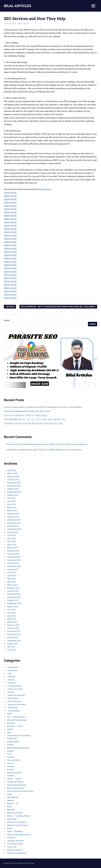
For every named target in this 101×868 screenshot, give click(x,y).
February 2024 (13, 551)
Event (9, 754)
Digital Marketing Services (18, 748)
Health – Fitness (14, 779)
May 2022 (11, 616)
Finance (11, 757)
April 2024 (11, 545)
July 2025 (11, 498)
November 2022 (14, 597)
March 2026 (12, 473)
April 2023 (11, 582)
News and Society (15, 813)
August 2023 (13, 569)
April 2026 (11, 470)
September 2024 (14, 529)
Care (9, 674)
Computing (12, 739)
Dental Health (13, 742)
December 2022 (14, 594)
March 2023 (12, 585)
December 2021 (14, 631)
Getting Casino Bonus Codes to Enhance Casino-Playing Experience (59, 444)
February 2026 (13, 477)
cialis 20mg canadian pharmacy (20, 450)
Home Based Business (17, 785)
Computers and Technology (19, 736)
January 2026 (13, 480)
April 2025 (11, 508)
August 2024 (13, 532)
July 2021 (11, 647)
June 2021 (12, 650)
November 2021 (14, 634)
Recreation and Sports (17, 822)
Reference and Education (18, 825)
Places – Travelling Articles (19, 816)
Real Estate (12, 819)
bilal (19, 24)
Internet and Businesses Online (20, 791)
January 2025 (13, 517)
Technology (12, 708)
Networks (11, 810)
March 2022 (12, 622)
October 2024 (13, 526)
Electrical (11, 677)
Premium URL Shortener (17, 444)
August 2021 (13, 644)
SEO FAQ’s (10, 307)
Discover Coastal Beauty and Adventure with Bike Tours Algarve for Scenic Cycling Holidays (43, 407)
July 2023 (11, 572)
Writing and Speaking (16, 853)
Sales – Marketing (15, 831)
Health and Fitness (15, 782)
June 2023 (12, 576)
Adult (9, 714)
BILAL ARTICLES (17, 6)
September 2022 (14, 603)
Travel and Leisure (15, 844)
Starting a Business (15, 841)
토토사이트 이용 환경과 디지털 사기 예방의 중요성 (26, 415)
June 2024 (12, 538)
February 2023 (13, 588)
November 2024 (14, 523)
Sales (9, 828)
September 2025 (14, 492)
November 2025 (14, 486)
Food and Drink (14, 760)
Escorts (10, 751)
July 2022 (11, 610)
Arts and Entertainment (17, 720)
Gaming (11, 766)
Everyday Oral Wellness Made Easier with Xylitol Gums (27, 411)
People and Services (16, 695)
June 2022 (12, 613)
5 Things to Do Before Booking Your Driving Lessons (59, 450)
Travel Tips (12, 847)
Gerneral (11, 776)
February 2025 (13, 514)
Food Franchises (14, 686)
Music (10, 807)
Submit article (45, 189)
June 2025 (12, 501)
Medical (11, 800)
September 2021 (14, 641)
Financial (11, 683)
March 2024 (12, 548)
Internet (11, 692)
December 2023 (14, 557)
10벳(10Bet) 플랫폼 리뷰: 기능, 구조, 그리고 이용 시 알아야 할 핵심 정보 (35, 419)
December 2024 (14, 520)
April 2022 (11, 619)
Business (11, 723)
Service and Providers (17, 705)
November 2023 (14, 560)
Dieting (10, 745)
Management (13, 797)
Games (10, 763)
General (26, 24)
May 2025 (11, 504)
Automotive (12, 670)
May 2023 (11, 579)
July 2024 (11, 535)
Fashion (11, 680)
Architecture (12, 667)
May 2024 (11, 542)
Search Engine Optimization (19, 835)
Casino (10, 729)
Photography (13, 698)
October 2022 (13, 600)
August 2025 (13, 495)
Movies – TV (13, 804)
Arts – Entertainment (16, 717)
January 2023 (13, 591)
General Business (15, 773)
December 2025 (14, 483)
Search (7, 320)
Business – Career (15, 726)
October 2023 (13, 563)
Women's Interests (15, 850)
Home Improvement (16, 788)
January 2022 (13, 628)
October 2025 (13, 489)
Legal (9, 794)
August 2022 (13, 607)
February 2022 (13, 625)
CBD (9, 732)
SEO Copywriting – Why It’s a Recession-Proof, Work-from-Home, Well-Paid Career (58, 307)
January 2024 (13, 554)
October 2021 (13, 638)
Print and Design (14, 701)
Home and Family (15, 689)
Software (11, 838)
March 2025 (12, 511)
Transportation (14, 711)
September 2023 (14, 566)
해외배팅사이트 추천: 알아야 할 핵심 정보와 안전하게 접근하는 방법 (33, 423)
